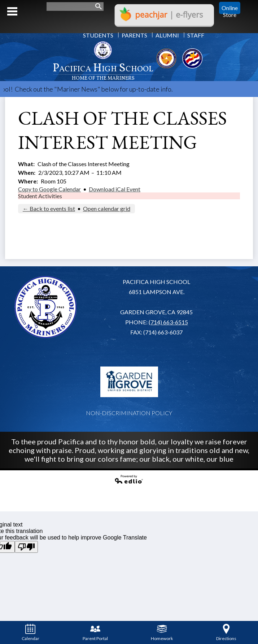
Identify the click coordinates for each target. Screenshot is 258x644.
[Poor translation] (26, 547)
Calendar (30, 632)
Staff (196, 35)
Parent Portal (95, 632)
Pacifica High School (103, 71)
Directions (226, 632)
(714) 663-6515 (168, 322)
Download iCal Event (115, 189)
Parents (134, 35)
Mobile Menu (12, 11)
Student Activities (40, 196)
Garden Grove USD (129, 382)
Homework (162, 632)
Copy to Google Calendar (49, 189)
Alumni (167, 35)
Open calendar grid (107, 208)
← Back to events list (49, 208)
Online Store (230, 8)
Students (98, 35)
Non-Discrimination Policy (129, 413)
